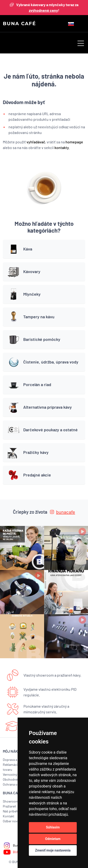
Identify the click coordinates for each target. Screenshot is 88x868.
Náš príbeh (10, 811)
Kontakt (9, 816)
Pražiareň (10, 806)
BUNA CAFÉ (19, 24)
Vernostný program (16, 774)
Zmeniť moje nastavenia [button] (53, 850)
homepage (74, 142)
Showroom (11, 801)
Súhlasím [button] (53, 827)
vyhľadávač (36, 142)
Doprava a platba (15, 760)
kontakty (62, 147)
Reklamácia (11, 765)
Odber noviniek (14, 821)
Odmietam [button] (53, 839)
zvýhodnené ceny (43, 10)
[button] (81, 44)
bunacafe (63, 512)
